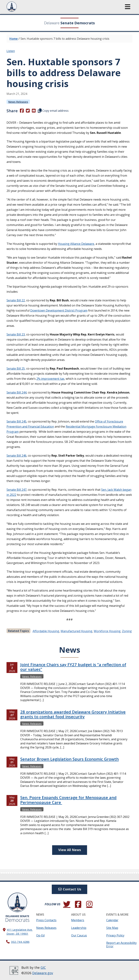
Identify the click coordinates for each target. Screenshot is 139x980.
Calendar (112, 920)
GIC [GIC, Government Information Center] (43, 967)
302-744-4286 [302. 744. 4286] (20, 942)
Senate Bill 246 (16, 456)
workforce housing (107, 631)
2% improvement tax (50, 379)
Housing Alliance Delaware (76, 244)
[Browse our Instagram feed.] (89, 904)
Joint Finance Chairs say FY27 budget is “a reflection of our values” (73, 667)
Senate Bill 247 (16, 490)
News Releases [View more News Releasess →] (18, 102)
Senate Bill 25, (16, 368)
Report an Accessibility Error (121, 945)
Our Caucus (79, 935)
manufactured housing (76, 631)
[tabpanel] (69, 752)
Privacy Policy (115, 935)
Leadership (79, 928)
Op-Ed (40, 935)
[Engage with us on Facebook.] (78, 904)
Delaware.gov (43, 973)
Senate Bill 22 (16, 300)
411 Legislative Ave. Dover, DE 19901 (20, 931)
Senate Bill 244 (16, 392)
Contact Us (70, 889)
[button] (128, 7)
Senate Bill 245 (16, 421)
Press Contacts (46, 920)
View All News (70, 850)
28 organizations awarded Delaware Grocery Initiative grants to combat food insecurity (73, 714)
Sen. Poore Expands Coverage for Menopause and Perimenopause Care (68, 800)
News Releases (46, 928)
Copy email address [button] (53, 111)
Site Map (112, 928)
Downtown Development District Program (59, 310)
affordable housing (46, 631)
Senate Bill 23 (16, 334)
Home (14, 39)
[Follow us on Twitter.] (67, 904)
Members (78, 920)
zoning (127, 631)
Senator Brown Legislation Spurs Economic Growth (69, 759)
